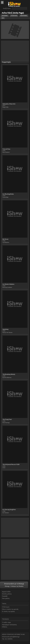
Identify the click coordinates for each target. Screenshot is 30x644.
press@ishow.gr (15, 637)
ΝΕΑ (3, 18)
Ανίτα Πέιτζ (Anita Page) (13, 13)
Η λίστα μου (6, 607)
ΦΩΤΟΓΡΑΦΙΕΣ (24, 16)
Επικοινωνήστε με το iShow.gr (14, 584)
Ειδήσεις (5, 627)
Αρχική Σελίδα (6, 592)
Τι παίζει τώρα (6, 622)
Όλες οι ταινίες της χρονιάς (10, 609)
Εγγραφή (5, 596)
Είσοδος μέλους (7, 594)
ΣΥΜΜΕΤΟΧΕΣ (14, 16)
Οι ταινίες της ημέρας (8, 611)
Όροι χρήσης (6, 598)
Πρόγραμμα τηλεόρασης (9, 625)
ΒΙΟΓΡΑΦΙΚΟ (5, 16)
